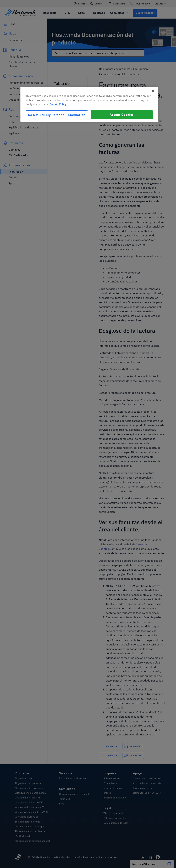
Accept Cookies (122, 115)
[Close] (153, 91)
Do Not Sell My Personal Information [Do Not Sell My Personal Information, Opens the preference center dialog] (57, 115)
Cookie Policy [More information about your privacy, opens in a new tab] (58, 104)
